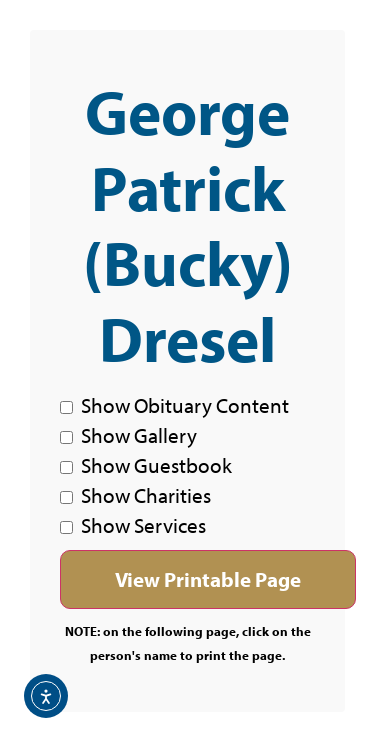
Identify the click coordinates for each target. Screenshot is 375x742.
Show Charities (135, 495)
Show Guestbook (146, 465)
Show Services (133, 525)
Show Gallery (128, 435)
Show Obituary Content (174, 405)
